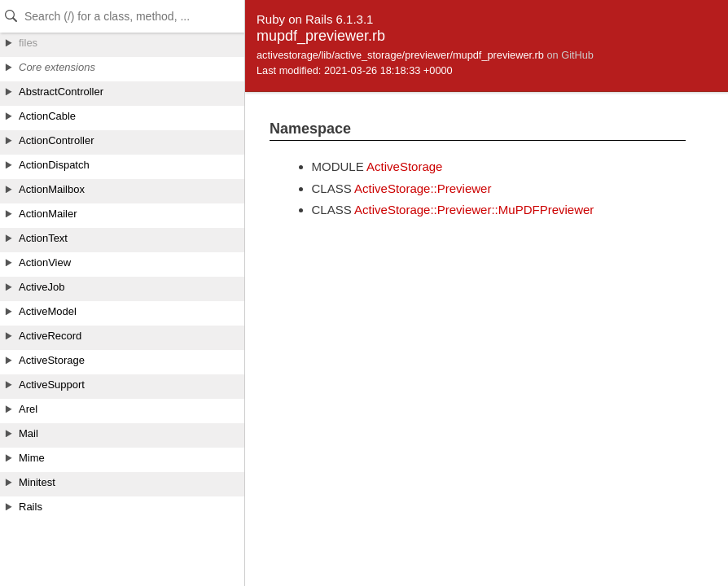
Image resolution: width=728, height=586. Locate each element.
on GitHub (570, 55)
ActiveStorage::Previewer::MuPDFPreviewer (474, 210)
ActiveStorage (404, 166)
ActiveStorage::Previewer (423, 188)
